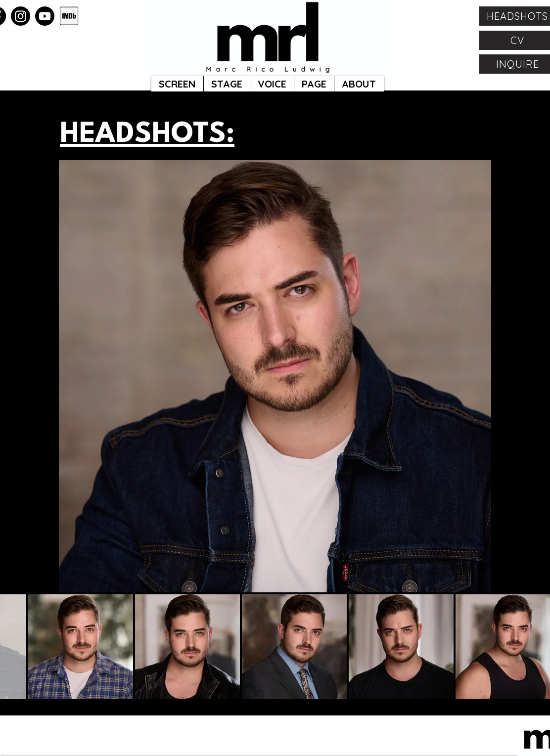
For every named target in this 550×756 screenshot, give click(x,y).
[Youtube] (45, 16)
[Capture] (69, 16)
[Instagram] (21, 16)
